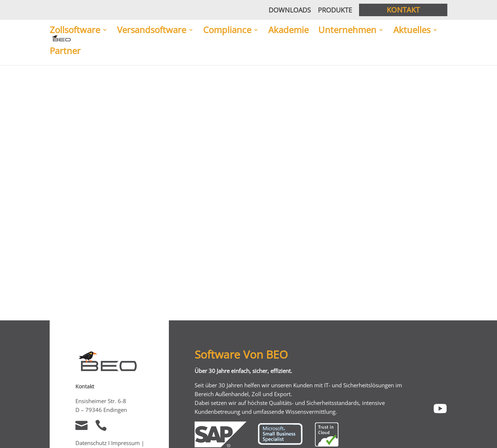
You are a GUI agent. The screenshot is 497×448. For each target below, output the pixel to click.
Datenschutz (91, 443)
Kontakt (403, 10)
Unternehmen (347, 31)
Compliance (227, 31)
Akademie (288, 31)
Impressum (126, 443)
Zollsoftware (75, 31)
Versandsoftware (152, 31)
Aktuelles (412, 31)
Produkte (335, 10)
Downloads (290, 10)
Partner (65, 51)
